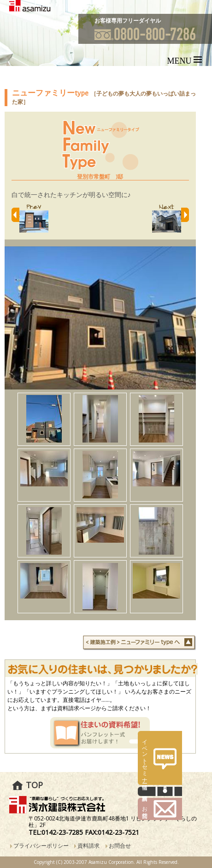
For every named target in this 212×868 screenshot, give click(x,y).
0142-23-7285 (62, 832)
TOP (34, 785)
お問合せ (120, 846)
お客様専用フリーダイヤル (128, 21)
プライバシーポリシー (41, 846)
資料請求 (88, 846)
